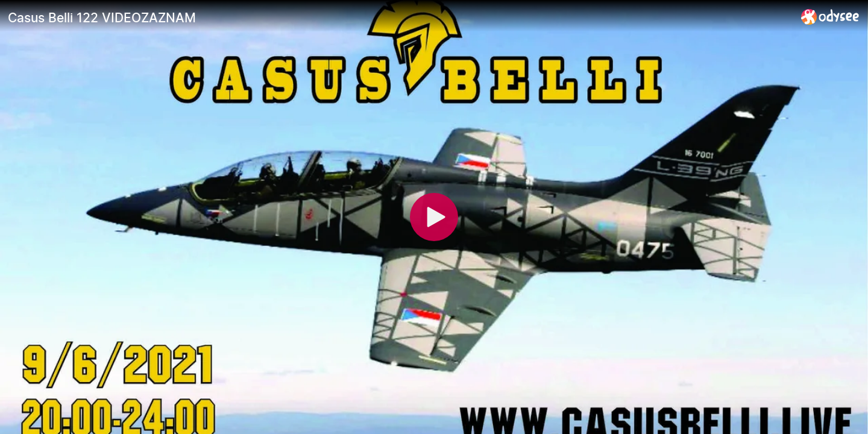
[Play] (434, 217)
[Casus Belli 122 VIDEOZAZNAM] (400, 17)
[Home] (830, 17)
